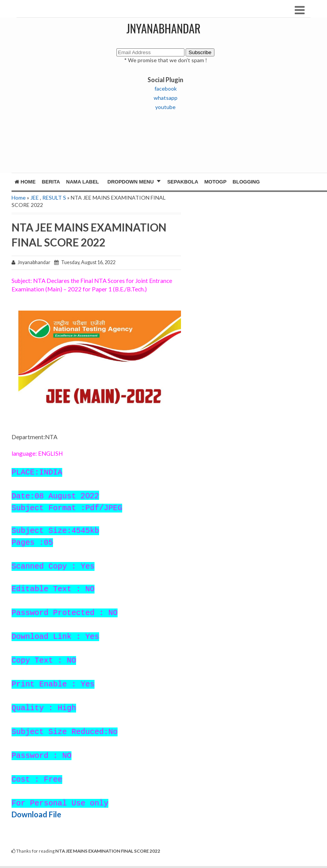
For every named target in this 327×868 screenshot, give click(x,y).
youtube (165, 107)
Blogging (246, 182)
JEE (35, 198)
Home (25, 182)
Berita (51, 182)
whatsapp (166, 98)
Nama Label (82, 182)
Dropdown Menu (131, 182)
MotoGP (216, 182)
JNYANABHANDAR (163, 28)
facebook (166, 88)
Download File (36, 814)
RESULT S (54, 198)
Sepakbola (183, 182)
